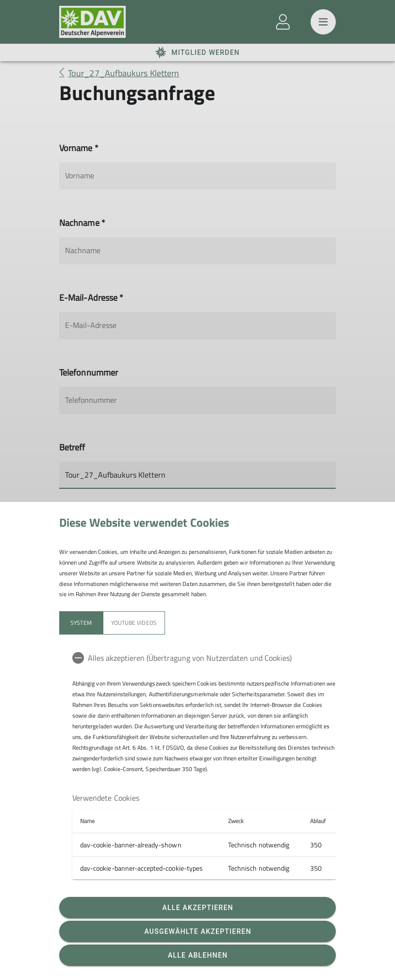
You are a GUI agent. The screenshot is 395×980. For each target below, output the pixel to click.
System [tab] (81, 623)
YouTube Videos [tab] (134, 623)
